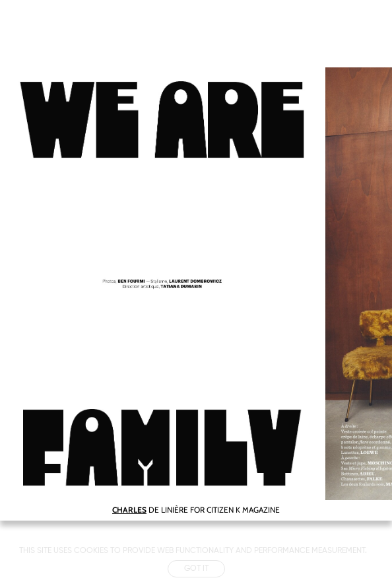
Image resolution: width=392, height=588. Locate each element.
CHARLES (129, 510)
